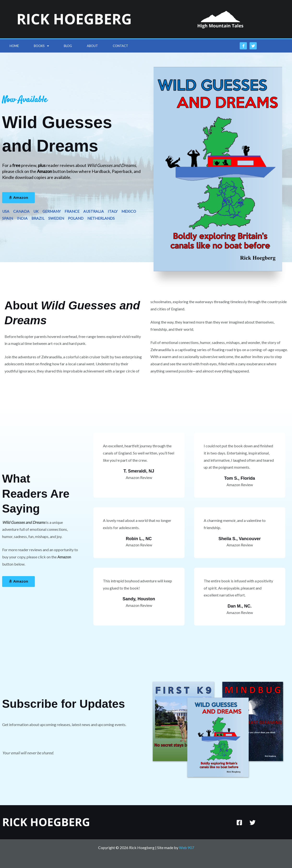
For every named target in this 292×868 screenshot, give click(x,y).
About (92, 46)
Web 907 (186, 847)
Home (14, 46)
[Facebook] (239, 823)
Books (41, 46)
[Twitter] (253, 823)
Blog (68, 46)
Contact (120, 46)
